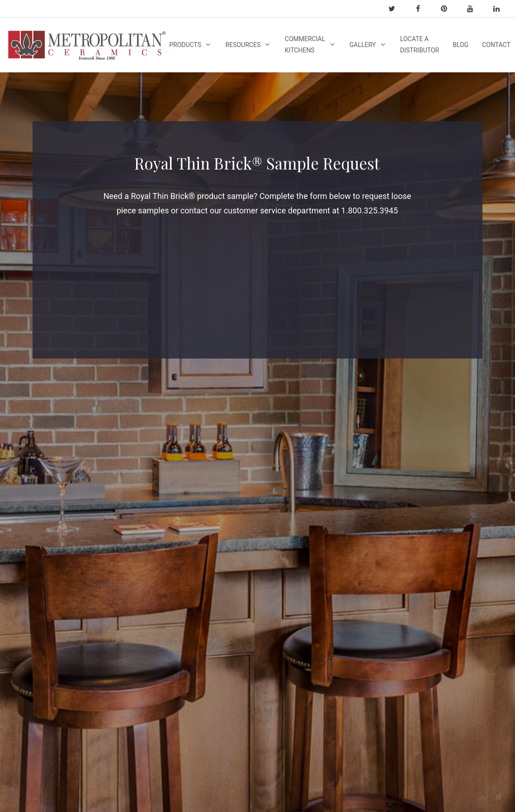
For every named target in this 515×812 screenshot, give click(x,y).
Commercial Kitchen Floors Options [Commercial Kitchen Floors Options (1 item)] (384, 539)
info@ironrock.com (474, 470)
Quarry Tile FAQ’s (42, 646)
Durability (288, 524)
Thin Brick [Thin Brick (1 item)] (377, 588)
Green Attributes (41, 714)
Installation (290, 560)
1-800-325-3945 (469, 490)
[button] (363, 638)
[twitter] (396, 9)
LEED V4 (29, 726)
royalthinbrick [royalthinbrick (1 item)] (384, 574)
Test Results (120, 595)
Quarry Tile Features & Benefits (33, 598)
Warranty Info (122, 479)
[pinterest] (448, 9)
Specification (121, 664)
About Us (30, 657)
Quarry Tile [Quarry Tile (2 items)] (379, 559)
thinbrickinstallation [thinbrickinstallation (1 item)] (393, 603)
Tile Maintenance (128, 607)
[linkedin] (501, 9)
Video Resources (213, 518)
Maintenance (293, 571)
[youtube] (474, 9)
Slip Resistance (297, 512)
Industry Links (123, 515)
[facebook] (422, 9)
